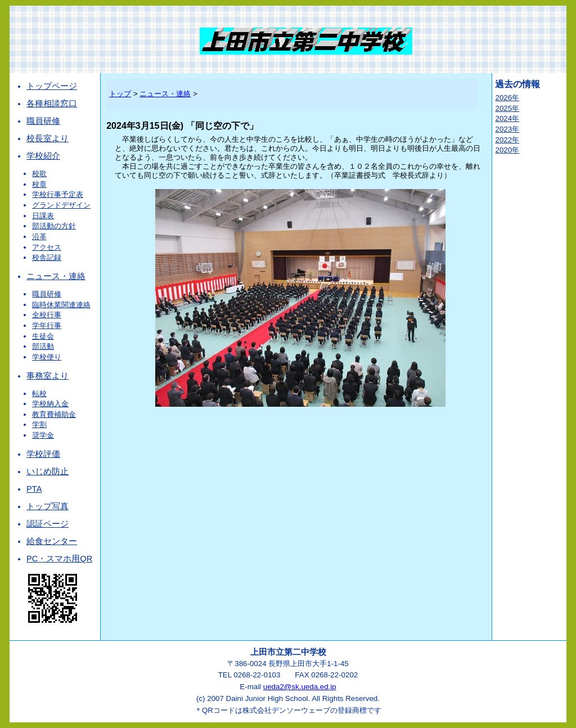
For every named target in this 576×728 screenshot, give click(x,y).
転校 (39, 394)
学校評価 (43, 454)
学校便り (47, 357)
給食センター (52, 541)
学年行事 (47, 325)
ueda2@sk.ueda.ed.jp (300, 687)
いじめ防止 (48, 471)
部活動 (43, 346)
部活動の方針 (54, 226)
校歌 (39, 174)
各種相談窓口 (52, 104)
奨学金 (43, 435)
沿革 (39, 237)
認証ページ (48, 524)
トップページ (52, 86)
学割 (39, 424)
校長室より (48, 138)
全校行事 (47, 315)
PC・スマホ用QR (59, 559)
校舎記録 (47, 257)
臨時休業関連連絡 (61, 305)
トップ (120, 94)
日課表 (43, 216)
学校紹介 (43, 156)
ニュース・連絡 (56, 276)
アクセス (47, 247)
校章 (39, 184)
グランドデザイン (61, 205)
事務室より (48, 376)
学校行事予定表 (58, 194)
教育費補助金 (54, 414)
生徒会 (43, 336)
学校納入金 (50, 404)
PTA (34, 489)
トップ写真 (48, 506)
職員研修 (43, 121)
